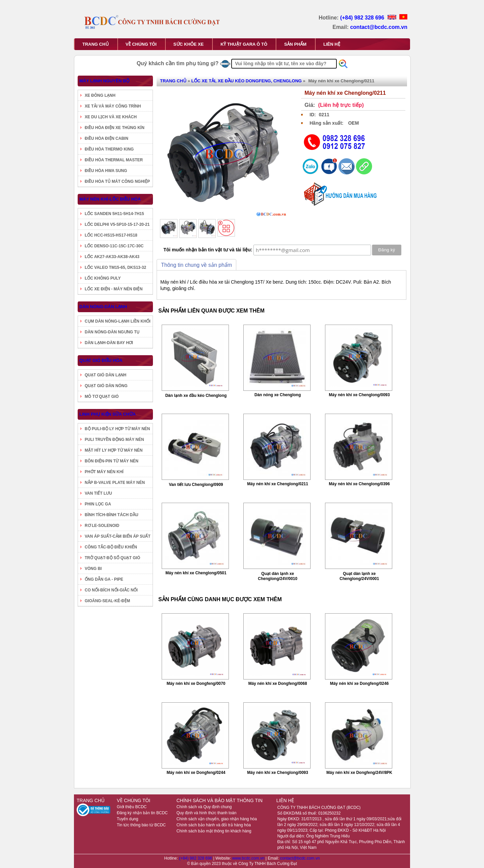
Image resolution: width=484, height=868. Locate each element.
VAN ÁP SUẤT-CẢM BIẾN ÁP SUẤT (118, 536)
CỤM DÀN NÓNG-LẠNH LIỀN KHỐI (118, 321)
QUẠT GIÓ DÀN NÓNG (106, 386)
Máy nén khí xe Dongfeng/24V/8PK (359, 773)
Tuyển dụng (128, 819)
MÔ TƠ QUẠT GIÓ (102, 397)
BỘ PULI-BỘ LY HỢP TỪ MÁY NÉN (117, 429)
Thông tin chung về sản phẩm (196, 265)
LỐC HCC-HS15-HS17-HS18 (111, 235)
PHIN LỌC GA (98, 504)
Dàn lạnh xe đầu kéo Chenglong (196, 396)
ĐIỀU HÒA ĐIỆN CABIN (107, 138)
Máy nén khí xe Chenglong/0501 (196, 573)
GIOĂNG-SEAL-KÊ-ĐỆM (107, 601)
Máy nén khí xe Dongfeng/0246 (359, 684)
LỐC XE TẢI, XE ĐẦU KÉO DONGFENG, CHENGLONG (247, 81)
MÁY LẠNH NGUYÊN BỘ (104, 81)
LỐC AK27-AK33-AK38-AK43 (112, 257)
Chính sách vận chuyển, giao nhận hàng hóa (217, 819)
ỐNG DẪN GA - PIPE (104, 579)
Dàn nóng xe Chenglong (278, 395)
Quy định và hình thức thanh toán (206, 813)
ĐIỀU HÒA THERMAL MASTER (114, 160)
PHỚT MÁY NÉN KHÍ (104, 472)
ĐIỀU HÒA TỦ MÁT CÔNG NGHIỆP (117, 181)
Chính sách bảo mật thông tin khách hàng (214, 831)
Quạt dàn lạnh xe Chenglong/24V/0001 (359, 576)
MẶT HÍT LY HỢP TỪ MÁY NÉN (114, 450)
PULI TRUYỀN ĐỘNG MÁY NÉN (114, 440)
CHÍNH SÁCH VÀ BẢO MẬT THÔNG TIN (219, 800)
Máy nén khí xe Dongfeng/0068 (278, 684)
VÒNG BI (93, 569)
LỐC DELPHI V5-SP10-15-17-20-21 (117, 224)
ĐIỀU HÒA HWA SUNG (106, 171)
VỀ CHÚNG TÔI (141, 44)
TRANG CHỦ (96, 44)
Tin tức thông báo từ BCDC (142, 825)
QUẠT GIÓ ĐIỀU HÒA (101, 360)
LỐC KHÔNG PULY (103, 278)
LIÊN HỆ (332, 44)
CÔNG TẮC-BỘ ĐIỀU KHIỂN (111, 547)
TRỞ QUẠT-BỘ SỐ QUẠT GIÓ (112, 558)
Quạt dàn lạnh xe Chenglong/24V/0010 (277, 576)
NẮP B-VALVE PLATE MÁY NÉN (115, 483)
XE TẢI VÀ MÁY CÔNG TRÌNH (113, 106)
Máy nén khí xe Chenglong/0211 (277, 484)
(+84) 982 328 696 (363, 18)
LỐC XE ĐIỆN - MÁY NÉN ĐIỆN (114, 289)
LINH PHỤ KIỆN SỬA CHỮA (108, 414)
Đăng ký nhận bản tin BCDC (142, 813)
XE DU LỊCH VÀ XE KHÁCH (111, 117)
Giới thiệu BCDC (132, 807)
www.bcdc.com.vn (249, 858)
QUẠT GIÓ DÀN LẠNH (106, 375)
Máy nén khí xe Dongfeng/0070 (196, 684)
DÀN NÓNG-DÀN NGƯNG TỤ (112, 332)
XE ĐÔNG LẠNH (100, 95)
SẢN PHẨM (295, 44)
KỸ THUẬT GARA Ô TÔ (244, 44)
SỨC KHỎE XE (189, 44)
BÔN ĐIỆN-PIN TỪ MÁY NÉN (112, 461)
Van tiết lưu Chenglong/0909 (196, 485)
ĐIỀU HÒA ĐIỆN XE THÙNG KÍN (115, 128)
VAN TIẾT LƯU (98, 493)
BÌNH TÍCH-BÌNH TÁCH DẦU (111, 515)
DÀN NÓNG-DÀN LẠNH (103, 307)
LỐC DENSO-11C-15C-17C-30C (114, 246)
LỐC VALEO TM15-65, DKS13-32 (115, 267)
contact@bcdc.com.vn (379, 27)
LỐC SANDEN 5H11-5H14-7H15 (114, 214)
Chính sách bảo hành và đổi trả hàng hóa (214, 825)
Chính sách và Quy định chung (204, 807)
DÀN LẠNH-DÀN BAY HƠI (109, 343)
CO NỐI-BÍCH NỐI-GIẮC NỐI (111, 590)
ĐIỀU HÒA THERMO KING (109, 149)
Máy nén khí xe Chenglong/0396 (359, 484)
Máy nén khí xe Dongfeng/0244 (196, 773)
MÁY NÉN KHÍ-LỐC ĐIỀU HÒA (110, 199)
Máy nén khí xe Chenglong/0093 (359, 395)
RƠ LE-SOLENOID (102, 526)
